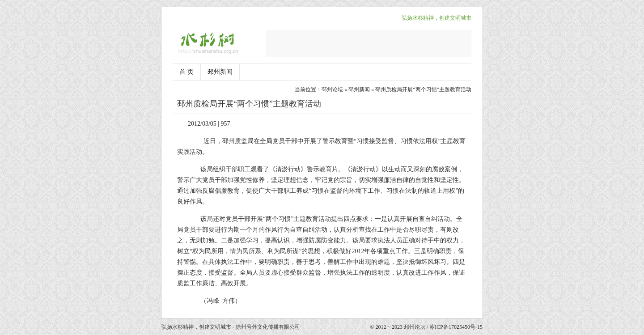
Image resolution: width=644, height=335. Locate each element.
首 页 (186, 72)
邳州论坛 (332, 89)
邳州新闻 (220, 72)
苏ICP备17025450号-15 (456, 327)
